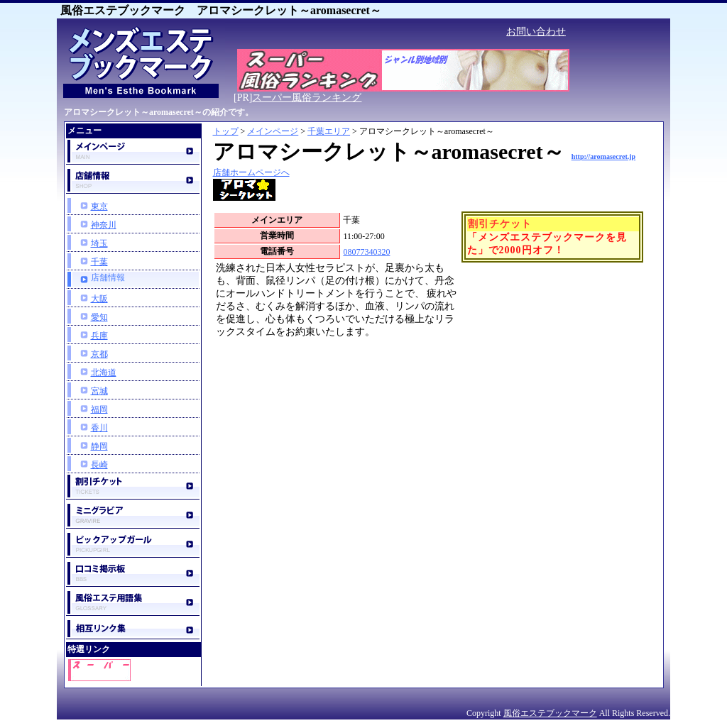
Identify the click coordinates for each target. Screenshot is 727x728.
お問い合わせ (536, 32)
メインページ (273, 131)
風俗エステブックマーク (550, 713)
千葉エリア (329, 131)
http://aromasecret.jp (603, 156)
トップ (226, 131)
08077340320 (366, 252)
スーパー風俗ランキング (307, 98)
